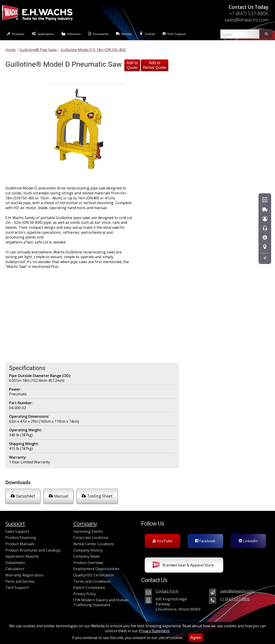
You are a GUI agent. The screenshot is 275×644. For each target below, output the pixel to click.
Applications (43, 34)
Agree (196, 638)
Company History (88, 550)
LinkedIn (248, 541)
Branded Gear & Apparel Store (183, 566)
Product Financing (21, 538)
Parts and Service (20, 581)
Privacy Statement (154, 631)
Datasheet (23, 496)
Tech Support (174, 34)
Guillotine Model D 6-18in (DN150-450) (93, 50)
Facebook (205, 541)
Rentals (124, 34)
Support (15, 524)
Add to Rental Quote (155, 65)
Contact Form (167, 591)
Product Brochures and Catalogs (33, 550)
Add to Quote (132, 65)
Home (11, 50)
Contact (147, 34)
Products (16, 34)
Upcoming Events (88, 531)
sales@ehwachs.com (247, 20)
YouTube (162, 541)
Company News (87, 556)
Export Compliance (89, 587)
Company (85, 524)
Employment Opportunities (96, 569)
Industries (71, 34)
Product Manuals (20, 544)
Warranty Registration (24, 575)
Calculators (15, 569)
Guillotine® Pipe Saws (38, 50)
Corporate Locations (91, 538)
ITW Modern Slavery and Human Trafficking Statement (101, 602)
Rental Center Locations (94, 544)
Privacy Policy (85, 594)
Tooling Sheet (97, 496)
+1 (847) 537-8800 (249, 13)
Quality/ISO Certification (94, 575)
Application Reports (22, 556)
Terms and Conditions (92, 581)
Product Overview (88, 563)
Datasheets (15, 563)
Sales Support (17, 531)
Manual (58, 496)
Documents (98, 34)
